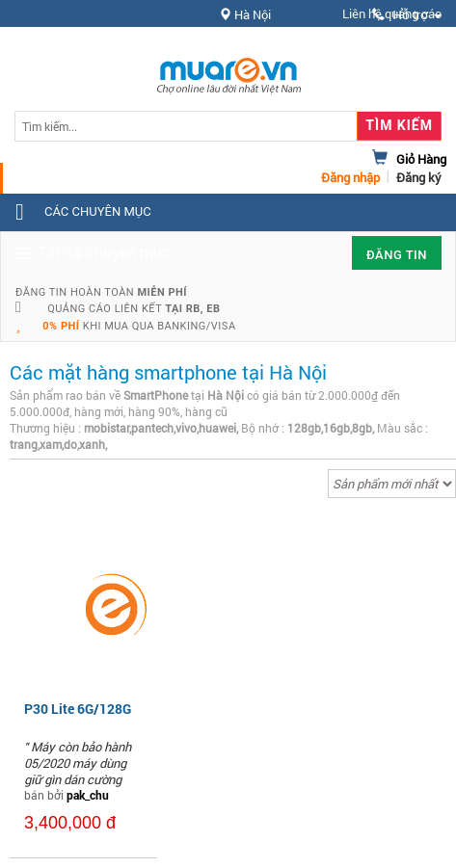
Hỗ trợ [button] (407, 15)
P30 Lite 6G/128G (78, 709)
